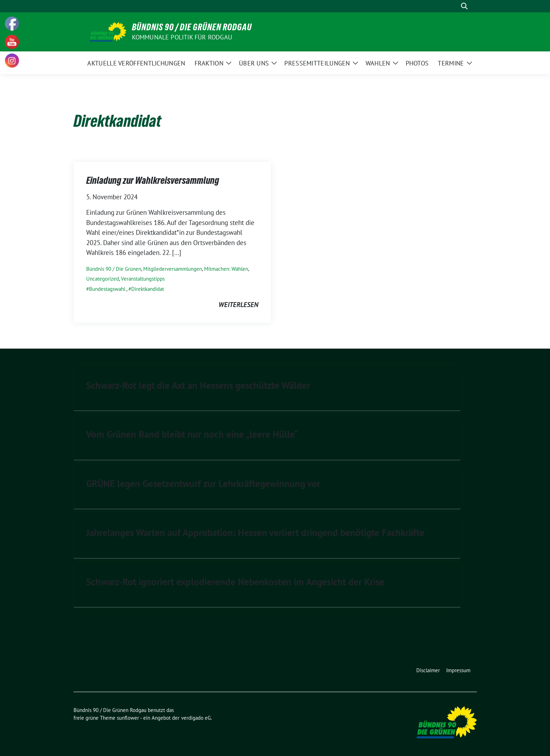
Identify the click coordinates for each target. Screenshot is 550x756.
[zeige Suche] (464, 6)
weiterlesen (238, 305)
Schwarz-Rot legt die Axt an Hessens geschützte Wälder (198, 385)
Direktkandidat (148, 289)
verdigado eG (196, 718)
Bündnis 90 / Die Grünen (114, 269)
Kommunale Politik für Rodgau (182, 37)
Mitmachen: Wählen (226, 269)
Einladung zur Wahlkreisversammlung (153, 180)
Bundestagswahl (107, 289)
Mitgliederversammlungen (173, 269)
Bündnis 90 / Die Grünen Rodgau (192, 27)
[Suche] (454, 6)
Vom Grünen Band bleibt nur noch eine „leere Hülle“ (192, 434)
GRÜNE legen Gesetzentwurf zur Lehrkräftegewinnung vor (203, 483)
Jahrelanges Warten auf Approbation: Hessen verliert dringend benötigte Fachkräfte (255, 532)
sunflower (128, 718)
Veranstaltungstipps (143, 279)
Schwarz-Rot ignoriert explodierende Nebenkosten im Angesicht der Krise (235, 582)
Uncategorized (103, 279)
